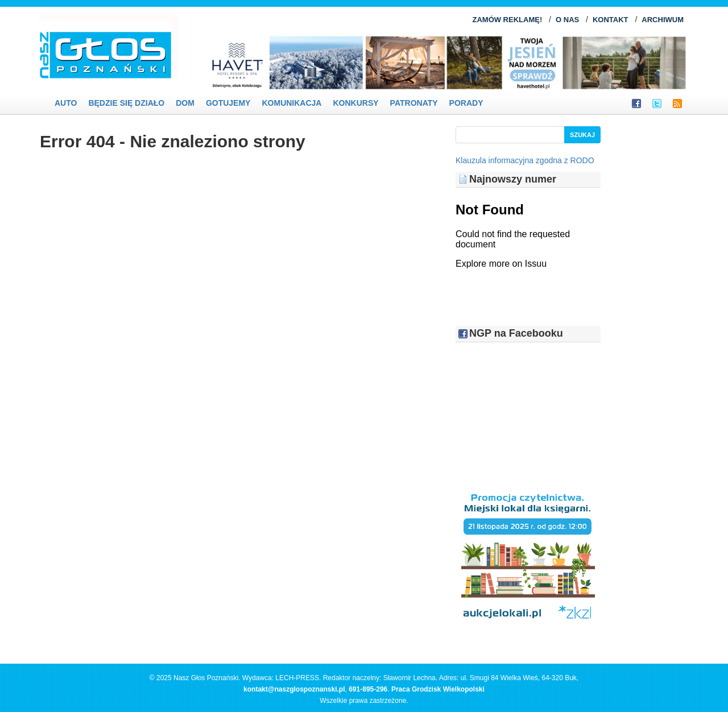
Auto (66, 103)
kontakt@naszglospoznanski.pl (294, 689)
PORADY (466, 103)
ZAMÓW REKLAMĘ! (507, 20)
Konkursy (355, 103)
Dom (185, 103)
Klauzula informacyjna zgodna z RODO (525, 160)
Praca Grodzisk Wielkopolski (438, 689)
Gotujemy (228, 103)
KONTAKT (611, 20)
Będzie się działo (126, 103)
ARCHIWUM (663, 20)
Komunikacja (291, 103)
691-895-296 (368, 689)
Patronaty (414, 103)
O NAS (567, 20)
